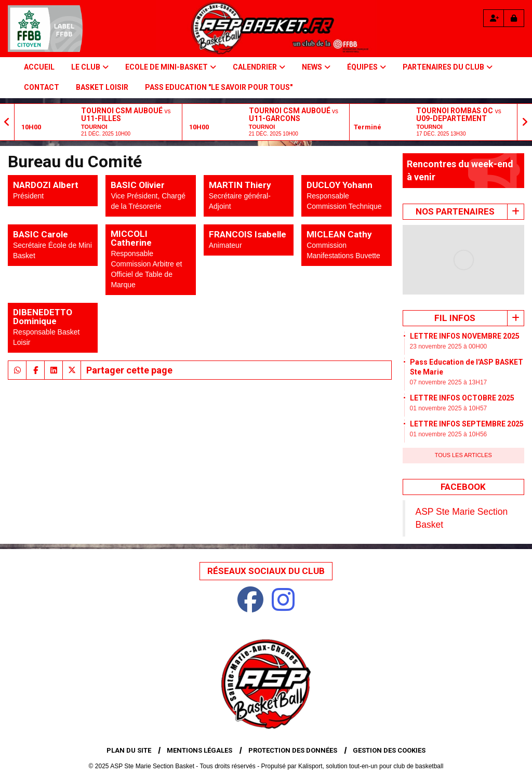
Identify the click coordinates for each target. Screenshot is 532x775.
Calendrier (259, 67)
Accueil (39, 67)
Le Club (90, 67)
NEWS (316, 67)
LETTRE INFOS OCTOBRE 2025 (462, 398)
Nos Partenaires (455, 211)
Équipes (367, 67)
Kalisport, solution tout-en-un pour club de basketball (371, 766)
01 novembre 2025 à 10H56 (449, 434)
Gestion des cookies (389, 750)
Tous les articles (463, 455)
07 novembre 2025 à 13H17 (449, 382)
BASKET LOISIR (102, 87)
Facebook (463, 487)
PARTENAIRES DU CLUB (448, 67)
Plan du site (129, 750)
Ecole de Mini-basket (171, 67)
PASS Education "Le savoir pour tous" (219, 87)
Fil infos (455, 318)
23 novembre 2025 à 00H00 (449, 346)
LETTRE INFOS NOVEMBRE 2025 (465, 336)
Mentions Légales (199, 750)
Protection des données (293, 750)
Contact (42, 87)
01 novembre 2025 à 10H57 (449, 408)
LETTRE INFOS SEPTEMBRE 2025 (467, 424)
